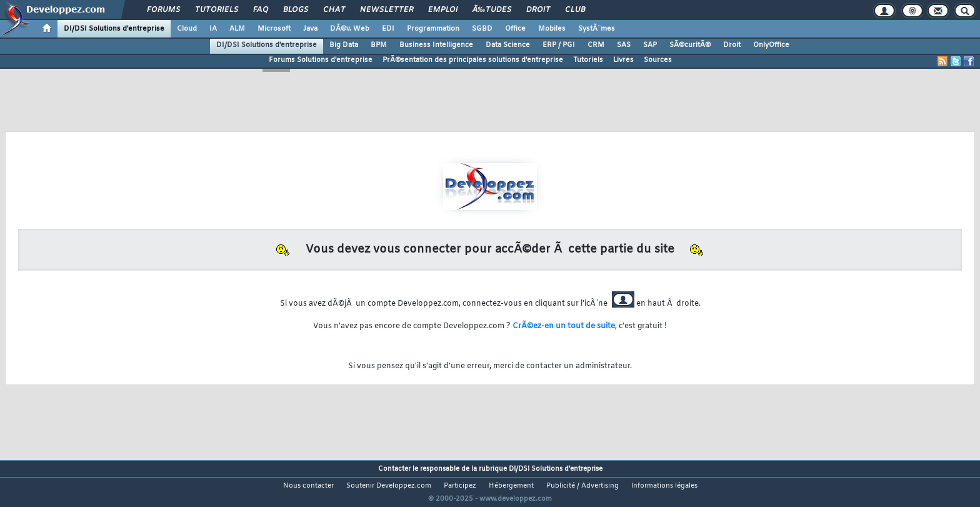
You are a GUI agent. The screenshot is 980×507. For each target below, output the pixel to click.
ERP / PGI (559, 45)
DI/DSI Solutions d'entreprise (114, 29)
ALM (237, 29)
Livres (623, 60)
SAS (624, 45)
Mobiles (552, 29)
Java (310, 29)
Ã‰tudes (492, 10)
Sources (658, 60)
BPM (379, 45)
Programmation (433, 29)
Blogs (296, 10)
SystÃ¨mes (597, 29)
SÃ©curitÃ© (690, 45)
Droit (538, 10)
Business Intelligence (436, 45)
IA (213, 29)
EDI (388, 29)
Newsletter (387, 10)
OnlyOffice (771, 45)
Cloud (187, 29)
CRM (596, 45)
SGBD (482, 29)
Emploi (443, 10)
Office (515, 29)
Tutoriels (217, 10)
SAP (650, 45)
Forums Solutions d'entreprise (321, 60)
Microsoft (274, 29)
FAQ (261, 10)
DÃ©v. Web (350, 29)
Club (575, 10)
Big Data (344, 45)
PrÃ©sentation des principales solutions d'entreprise (473, 60)
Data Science (508, 45)
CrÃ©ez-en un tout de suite (564, 326)
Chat (334, 10)
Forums (163, 10)
